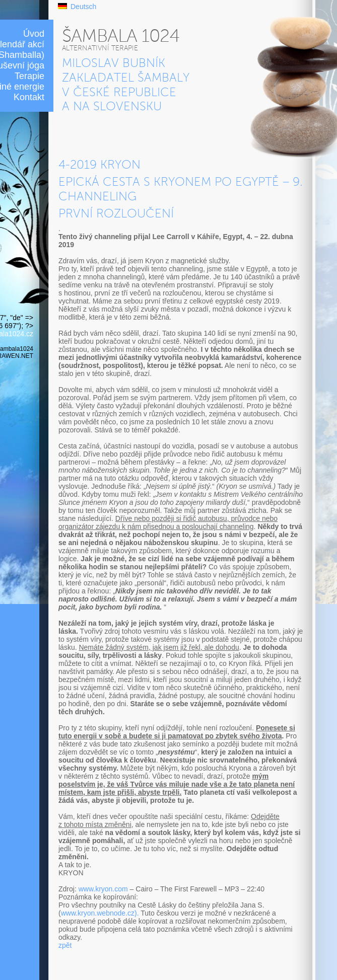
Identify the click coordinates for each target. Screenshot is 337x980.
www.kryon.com (103, 889)
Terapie (29, 76)
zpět (65, 945)
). (137, 913)
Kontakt (29, 97)
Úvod (34, 34)
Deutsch (83, 7)
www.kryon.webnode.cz (98, 913)
